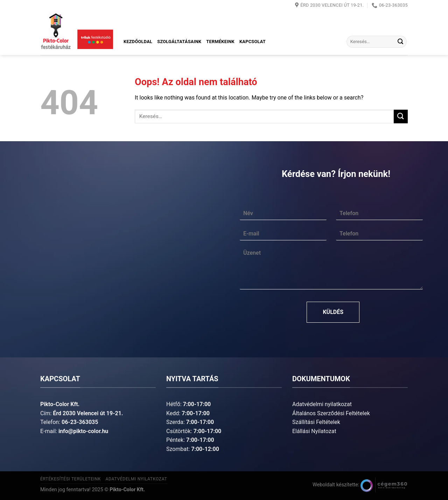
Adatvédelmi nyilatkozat (322, 404)
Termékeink (220, 42)
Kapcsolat (253, 42)
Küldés (333, 312)
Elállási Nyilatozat (314, 431)
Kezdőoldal (138, 42)
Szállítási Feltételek (316, 422)
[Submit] (400, 42)
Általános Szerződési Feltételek (331, 413)
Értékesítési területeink (71, 479)
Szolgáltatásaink (179, 42)
